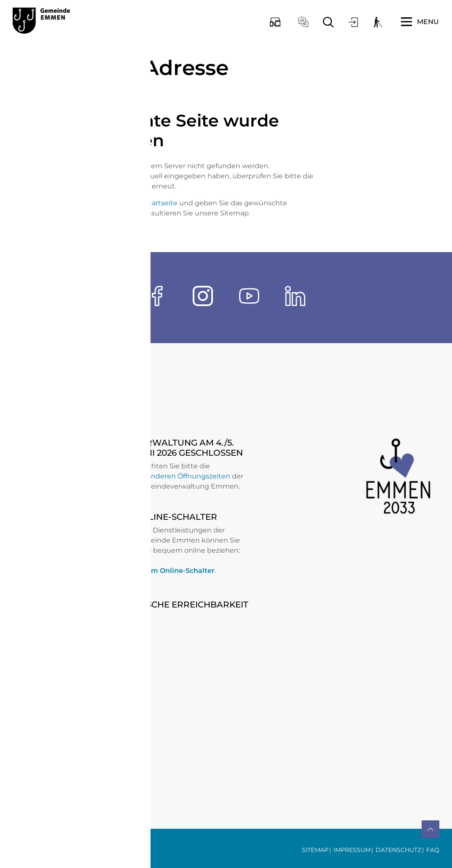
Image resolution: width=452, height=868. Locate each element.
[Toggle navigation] (420, 22)
